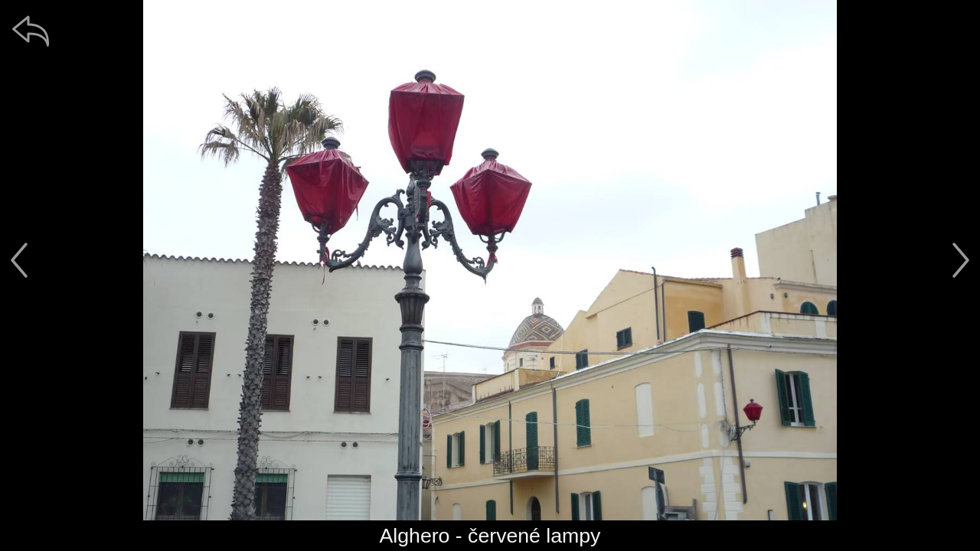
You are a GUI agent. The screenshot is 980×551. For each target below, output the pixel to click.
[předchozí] (19, 260)
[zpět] (31, 31)
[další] (961, 260)
